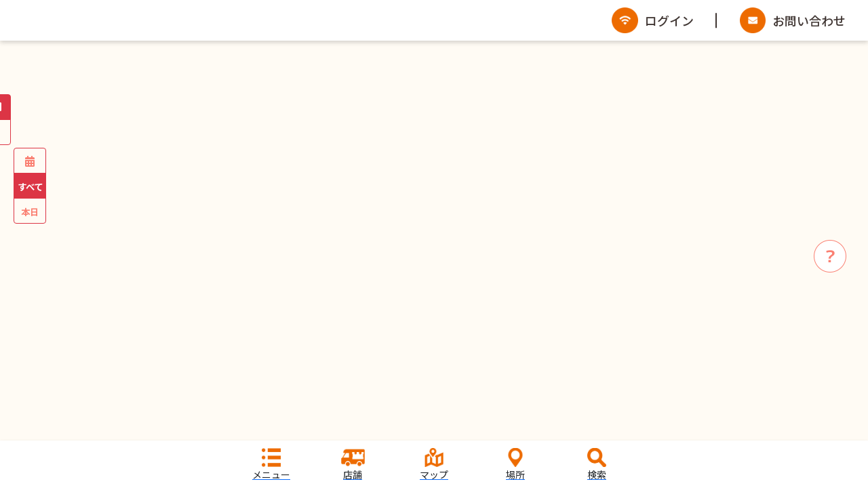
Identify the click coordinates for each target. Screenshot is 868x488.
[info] (830, 256)
